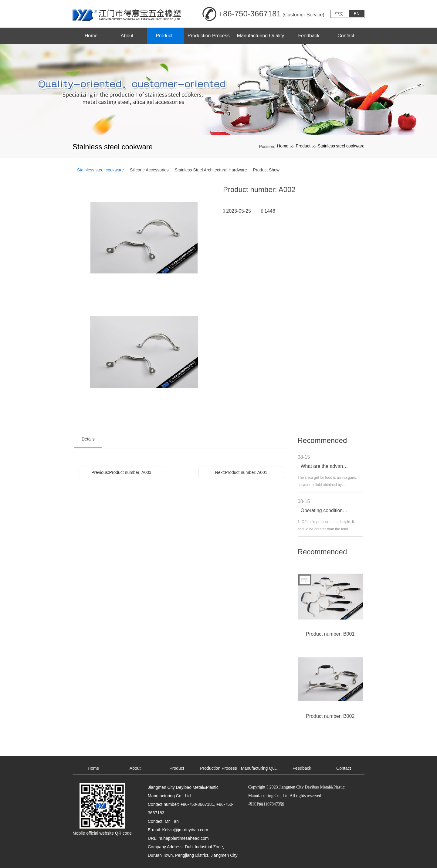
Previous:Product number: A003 (121, 472)
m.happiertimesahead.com (184, 838)
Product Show (266, 170)
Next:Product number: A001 (241, 472)
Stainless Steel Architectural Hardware (211, 170)
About (135, 768)
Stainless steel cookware (341, 146)
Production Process (218, 768)
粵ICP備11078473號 (266, 804)
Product (303, 146)
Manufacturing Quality (261, 768)
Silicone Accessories (149, 170)
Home (283, 146)
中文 (339, 14)
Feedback (302, 768)
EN (357, 14)
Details (88, 439)
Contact (344, 768)
